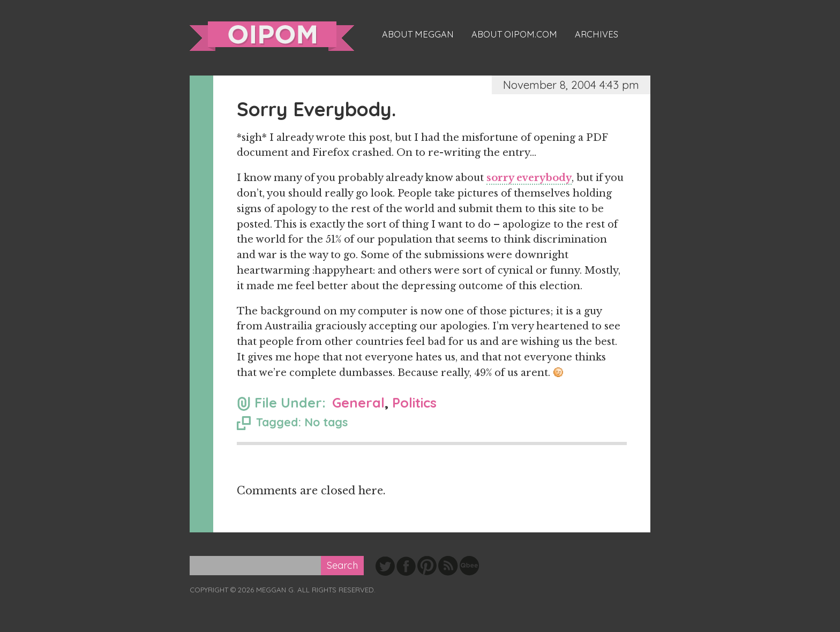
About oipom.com (514, 34)
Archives (597, 34)
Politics (414, 402)
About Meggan (418, 34)
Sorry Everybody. (316, 109)
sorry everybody (529, 178)
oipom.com (272, 36)
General (358, 402)
